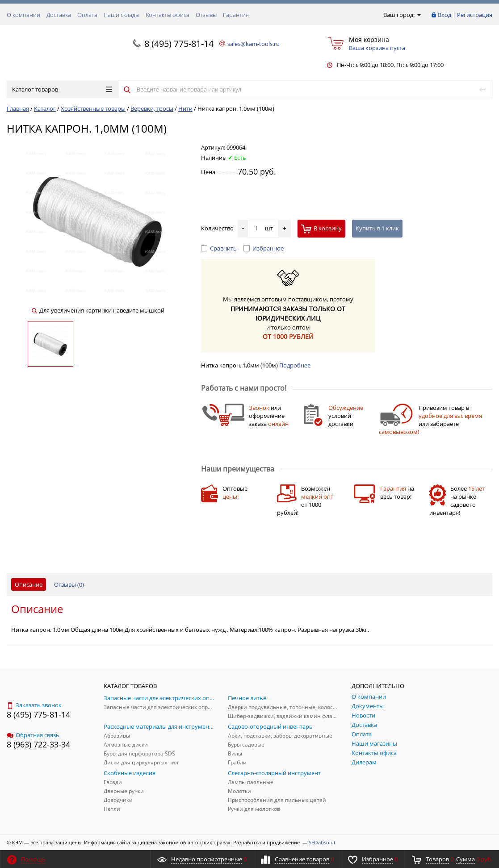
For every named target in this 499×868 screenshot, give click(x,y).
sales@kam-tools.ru (254, 44)
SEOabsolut (322, 842)
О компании (23, 15)
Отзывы (206, 15)
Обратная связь (33, 735)
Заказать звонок (34, 705)
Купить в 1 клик (377, 228)
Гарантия (236, 15)
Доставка (59, 15)
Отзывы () (69, 584)
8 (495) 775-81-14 (179, 44)
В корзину (321, 229)
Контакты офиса (168, 15)
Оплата (87, 15)
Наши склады (122, 15)
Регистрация (475, 15)
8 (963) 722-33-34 (38, 744)
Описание (29, 584)
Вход (444, 15)
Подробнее (295, 365)
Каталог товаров (62, 89)
